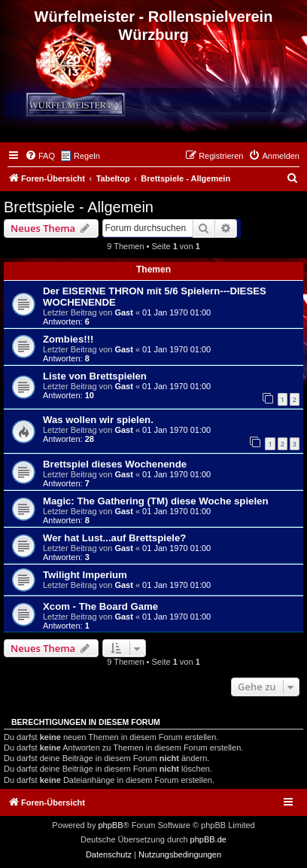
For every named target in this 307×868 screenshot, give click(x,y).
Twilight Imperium (85, 575)
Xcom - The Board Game (100, 606)
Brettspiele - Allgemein (79, 207)
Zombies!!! (68, 339)
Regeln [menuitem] (87, 156)
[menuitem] (40, 156)
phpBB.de (208, 839)
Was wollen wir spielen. (98, 420)
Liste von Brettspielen (95, 376)
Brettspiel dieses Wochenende (115, 464)
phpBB (110, 825)
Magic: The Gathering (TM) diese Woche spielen (155, 501)
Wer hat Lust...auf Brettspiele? (114, 538)
